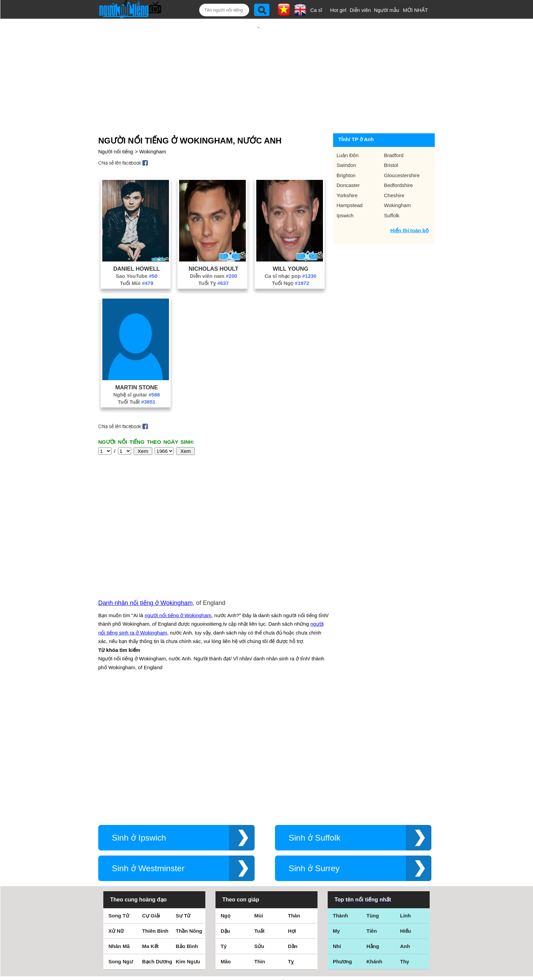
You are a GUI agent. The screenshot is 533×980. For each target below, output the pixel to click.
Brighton (346, 153)
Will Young (290, 247)
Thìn (260, 837)
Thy (405, 837)
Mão (226, 837)
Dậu (225, 807)
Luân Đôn (348, 133)
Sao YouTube (137, 254)
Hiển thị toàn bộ (409, 208)
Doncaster (348, 163)
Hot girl (338, 10)
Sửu (259, 822)
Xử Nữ (116, 807)
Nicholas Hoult (213, 247)
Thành (340, 791)
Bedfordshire (399, 163)
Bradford (394, 133)
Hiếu (406, 807)
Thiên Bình (155, 807)
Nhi (337, 822)
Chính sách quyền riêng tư (266, 942)
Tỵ (291, 837)
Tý (224, 822)
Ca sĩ (316, 10)
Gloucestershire (402, 153)
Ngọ (226, 791)
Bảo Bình (187, 822)
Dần (293, 822)
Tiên (372, 807)
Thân (294, 791)
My (336, 807)
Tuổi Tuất (136, 380)
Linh (406, 791)
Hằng (373, 822)
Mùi (259, 791)
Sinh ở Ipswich (139, 714)
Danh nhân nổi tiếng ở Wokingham (145, 530)
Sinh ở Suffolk (314, 714)
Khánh (374, 837)
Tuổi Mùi (137, 261)
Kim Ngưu (188, 837)
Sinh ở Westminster (148, 744)
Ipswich (345, 193)
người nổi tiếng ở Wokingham (178, 542)
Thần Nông (189, 807)
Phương (342, 837)
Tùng (373, 791)
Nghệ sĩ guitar (136, 373)
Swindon (346, 143)
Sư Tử (183, 791)
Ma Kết (150, 822)
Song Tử (119, 791)
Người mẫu (387, 10)
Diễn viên (360, 10)
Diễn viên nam (214, 254)
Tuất (259, 807)
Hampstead (350, 183)
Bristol (391, 143)
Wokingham (153, 129)
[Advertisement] (258, 64)
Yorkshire (347, 173)
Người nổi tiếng (116, 129)
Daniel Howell (136, 247)
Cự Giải (151, 791)
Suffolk (392, 193)
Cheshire (394, 173)
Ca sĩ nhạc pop (290, 254)
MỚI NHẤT (415, 10)
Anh (405, 822)
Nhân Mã (119, 822)
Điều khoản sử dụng (266, 906)
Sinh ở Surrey (314, 744)
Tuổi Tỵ (214, 261)
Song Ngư (121, 837)
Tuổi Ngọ (290, 261)
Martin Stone (136, 365)
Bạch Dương (157, 837)
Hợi (292, 807)
